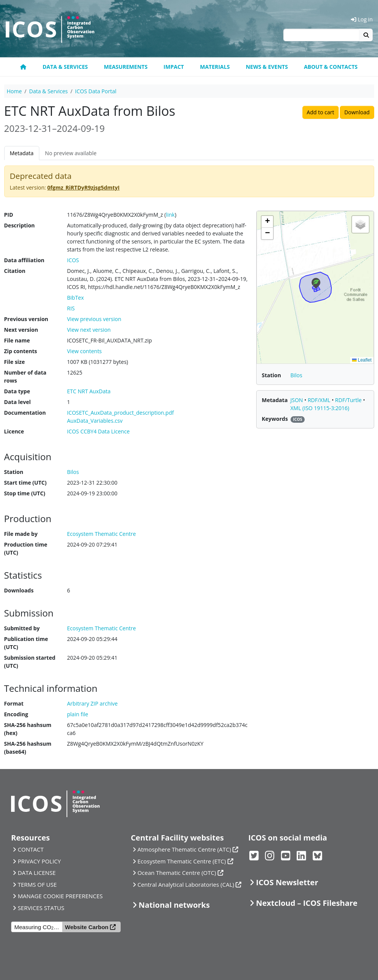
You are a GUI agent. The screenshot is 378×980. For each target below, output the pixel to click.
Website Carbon (87, 927)
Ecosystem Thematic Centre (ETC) (182, 861)
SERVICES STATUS (41, 908)
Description (20, 225)
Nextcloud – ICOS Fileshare (307, 903)
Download (357, 112)
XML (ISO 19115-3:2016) (320, 408)
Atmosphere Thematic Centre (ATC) (184, 849)
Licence (14, 431)
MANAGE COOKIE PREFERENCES (60, 896)
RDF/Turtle (349, 400)
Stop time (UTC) (25, 493)
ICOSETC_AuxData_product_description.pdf (121, 413)
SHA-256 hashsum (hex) (28, 729)
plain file (78, 714)
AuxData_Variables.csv (95, 421)
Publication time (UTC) (26, 643)
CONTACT (31, 849)
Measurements (126, 67)
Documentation (25, 413)
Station (14, 472)
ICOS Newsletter (287, 882)
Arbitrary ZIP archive (93, 703)
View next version (89, 330)
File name (17, 340)
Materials (215, 67)
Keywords (275, 419)
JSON (298, 400)
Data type (17, 391)
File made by (21, 534)
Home (15, 91)
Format (14, 703)
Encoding (16, 714)
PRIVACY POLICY (39, 861)
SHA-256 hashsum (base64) (28, 748)
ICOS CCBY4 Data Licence (99, 431)
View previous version (94, 319)
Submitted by (22, 628)
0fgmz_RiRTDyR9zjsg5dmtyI (83, 187)
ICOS (73, 260)
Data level (18, 402)
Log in (362, 19)
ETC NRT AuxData (89, 391)
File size (15, 362)
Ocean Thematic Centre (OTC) (177, 873)
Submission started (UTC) (30, 662)
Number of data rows (25, 376)
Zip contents (21, 351)
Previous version (26, 319)
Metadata (22, 153)
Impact (174, 67)
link (170, 215)
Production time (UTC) (26, 548)
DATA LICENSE (37, 873)
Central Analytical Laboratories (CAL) (186, 884)
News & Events (267, 67)
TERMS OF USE (37, 884)
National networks (174, 905)
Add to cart (320, 112)
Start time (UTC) (25, 483)
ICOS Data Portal (96, 91)
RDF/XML (320, 400)
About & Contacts (331, 67)
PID (9, 215)
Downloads (19, 590)
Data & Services (65, 67)
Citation (15, 271)
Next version (21, 330)
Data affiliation (24, 260)
